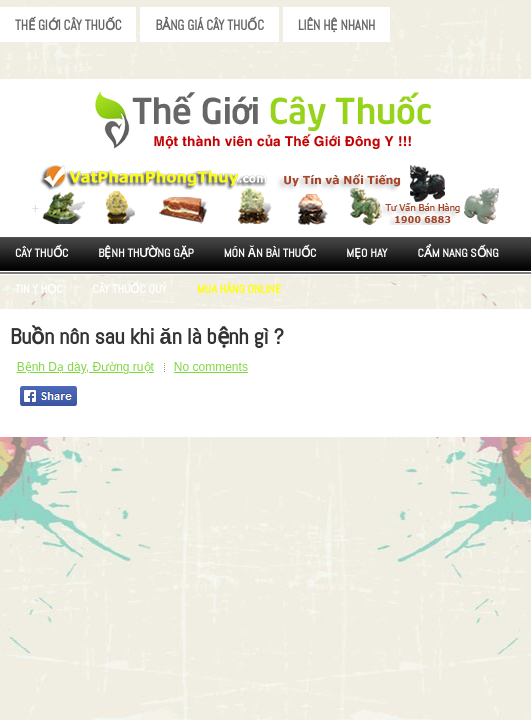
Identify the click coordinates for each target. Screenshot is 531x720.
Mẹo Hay (366, 253)
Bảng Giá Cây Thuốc (209, 25)
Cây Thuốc (41, 253)
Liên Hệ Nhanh (336, 25)
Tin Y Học (39, 289)
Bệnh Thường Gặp (146, 253)
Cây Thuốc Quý (130, 289)
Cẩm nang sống (457, 253)
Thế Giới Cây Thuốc (68, 25)
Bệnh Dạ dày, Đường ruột (85, 367)
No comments (211, 367)
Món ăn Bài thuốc (270, 253)
